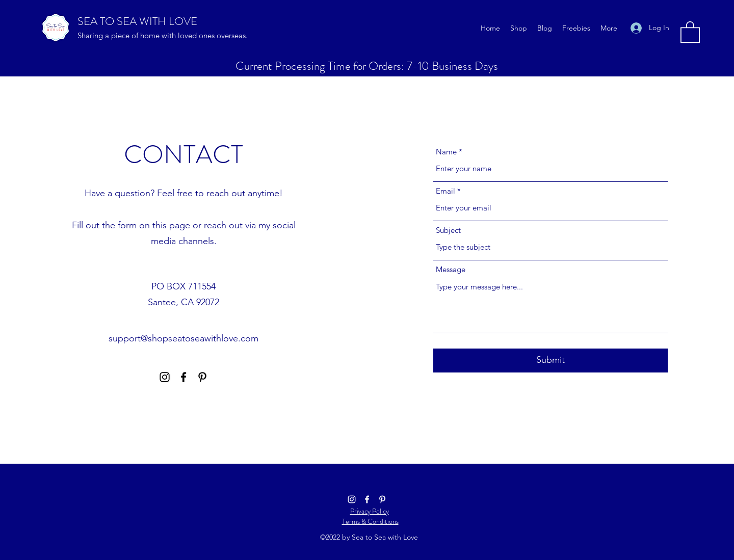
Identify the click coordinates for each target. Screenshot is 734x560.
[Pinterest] (202, 377)
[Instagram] (165, 377)
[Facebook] (183, 377)
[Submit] (550, 361)
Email (445, 191)
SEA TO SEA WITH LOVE (137, 21)
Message (451, 269)
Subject (448, 230)
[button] (690, 31)
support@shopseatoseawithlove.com (183, 338)
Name (446, 152)
